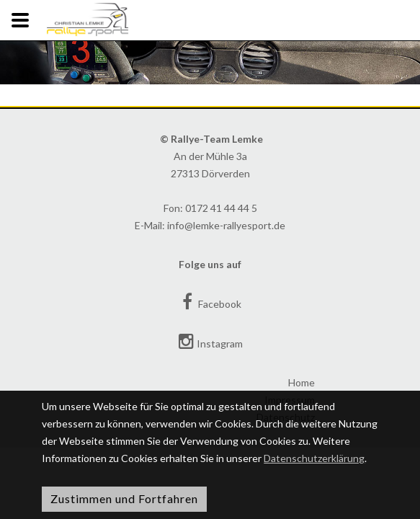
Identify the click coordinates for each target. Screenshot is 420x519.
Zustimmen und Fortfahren (124, 498)
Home (301, 382)
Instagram (210, 341)
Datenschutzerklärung (314, 458)
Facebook (210, 301)
